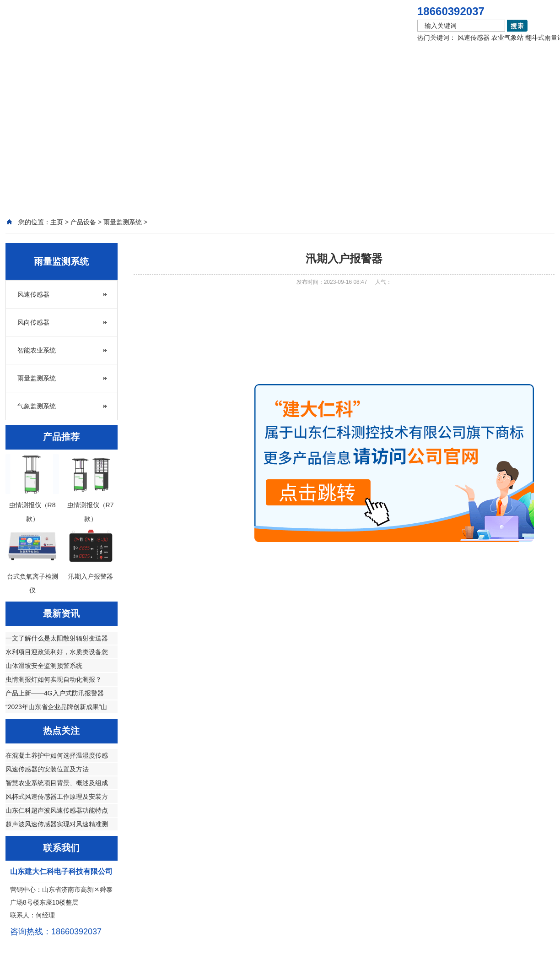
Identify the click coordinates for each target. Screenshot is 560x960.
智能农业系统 (37, 350)
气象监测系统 (37, 406)
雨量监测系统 (37, 378)
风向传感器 (33, 322)
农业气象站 (507, 38)
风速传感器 (474, 38)
